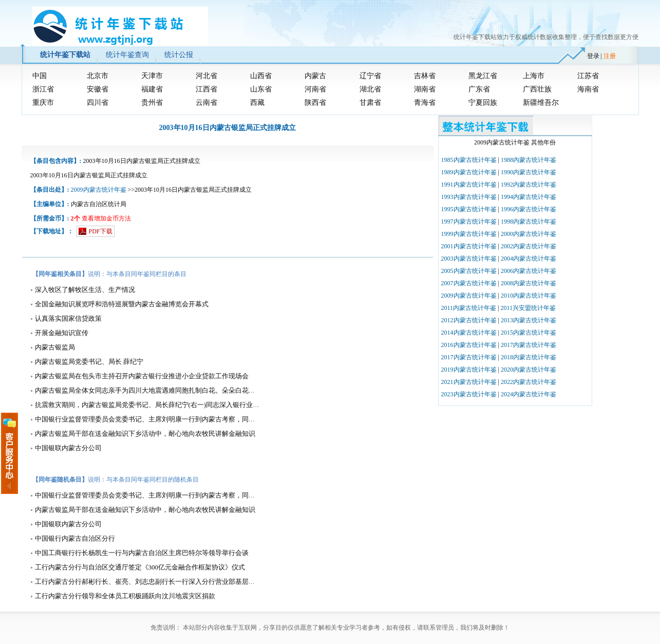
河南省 (315, 89)
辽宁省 (370, 76)
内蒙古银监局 (55, 347)
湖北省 (370, 89)
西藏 (257, 103)
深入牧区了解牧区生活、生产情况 (85, 290)
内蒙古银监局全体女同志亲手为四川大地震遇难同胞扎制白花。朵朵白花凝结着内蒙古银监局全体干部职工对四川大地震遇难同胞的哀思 (235, 390)
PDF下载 (101, 231)
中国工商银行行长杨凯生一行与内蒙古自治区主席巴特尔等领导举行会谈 (142, 553)
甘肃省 (370, 103)
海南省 (588, 89)
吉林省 (425, 76)
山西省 (261, 76)
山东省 (261, 89)
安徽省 (98, 89)
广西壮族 (537, 89)
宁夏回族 (483, 103)
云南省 (206, 103)
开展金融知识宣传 (62, 333)
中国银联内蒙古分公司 (68, 448)
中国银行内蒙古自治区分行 (75, 538)
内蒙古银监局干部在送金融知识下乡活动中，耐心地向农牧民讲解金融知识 (145, 434)
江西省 (206, 89)
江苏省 (588, 76)
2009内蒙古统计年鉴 (99, 190)
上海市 (534, 76)
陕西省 (315, 103)
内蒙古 (315, 76)
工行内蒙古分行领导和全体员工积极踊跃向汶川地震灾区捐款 (125, 596)
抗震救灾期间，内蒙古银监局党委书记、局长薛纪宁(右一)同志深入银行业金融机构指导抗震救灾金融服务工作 (197, 405)
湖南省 (425, 89)
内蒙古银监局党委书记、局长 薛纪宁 (89, 362)
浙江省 (43, 89)
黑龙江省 (483, 76)
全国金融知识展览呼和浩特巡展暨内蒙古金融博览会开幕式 (122, 304)
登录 (593, 56)
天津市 (152, 76)
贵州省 (152, 103)
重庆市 (43, 103)
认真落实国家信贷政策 (68, 318)
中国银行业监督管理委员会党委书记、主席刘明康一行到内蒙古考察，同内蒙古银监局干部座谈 (175, 419)
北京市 (98, 76)
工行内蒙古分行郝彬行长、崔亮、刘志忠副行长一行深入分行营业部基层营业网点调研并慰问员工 (178, 582)
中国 (40, 76)
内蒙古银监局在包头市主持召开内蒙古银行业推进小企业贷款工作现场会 (142, 376)
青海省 (425, 103)
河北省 (206, 76)
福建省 (152, 89)
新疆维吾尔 (541, 103)
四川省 (98, 103)
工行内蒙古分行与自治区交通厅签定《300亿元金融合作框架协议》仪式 (140, 567)
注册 (610, 56)
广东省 (479, 89)
